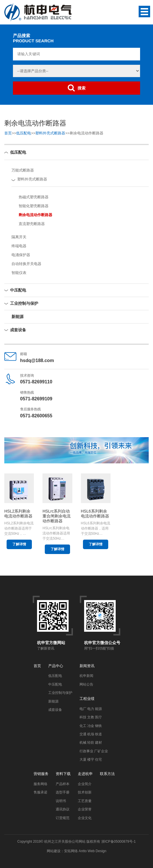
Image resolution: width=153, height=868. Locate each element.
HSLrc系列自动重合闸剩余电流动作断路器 (57, 516)
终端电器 (19, 246)
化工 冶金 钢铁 (91, 726)
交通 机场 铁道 (91, 734)
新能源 (18, 317)
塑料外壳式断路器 (50, 133)
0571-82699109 (36, 399)
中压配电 (18, 290)
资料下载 (63, 774)
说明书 (61, 801)
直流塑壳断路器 (32, 224)
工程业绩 (87, 699)
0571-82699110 (36, 382)
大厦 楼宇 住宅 (91, 759)
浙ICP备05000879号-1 (119, 842)
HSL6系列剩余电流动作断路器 (95, 514)
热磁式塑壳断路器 (34, 197)
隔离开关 (19, 237)
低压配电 (24, 133)
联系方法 (107, 774)
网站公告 (86, 684)
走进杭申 (85, 774)
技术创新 (85, 792)
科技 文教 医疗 (91, 717)
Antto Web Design (92, 851)
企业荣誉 (85, 809)
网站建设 (54, 851)
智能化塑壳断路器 (34, 206)
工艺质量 (85, 801)
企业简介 (85, 784)
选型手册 (63, 792)
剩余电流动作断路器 (35, 215)
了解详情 (19, 544)
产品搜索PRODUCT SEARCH (33, 38)
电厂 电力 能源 (91, 709)
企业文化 (85, 818)
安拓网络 (71, 851)
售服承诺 (40, 792)
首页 (8, 133)
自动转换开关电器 (26, 264)
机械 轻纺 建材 (91, 743)
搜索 (77, 88)
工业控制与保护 (24, 303)
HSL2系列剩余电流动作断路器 (18, 514)
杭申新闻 (86, 676)
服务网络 (40, 784)
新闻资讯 (87, 666)
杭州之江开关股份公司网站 (65, 842)
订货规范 (63, 818)
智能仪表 (19, 273)
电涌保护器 (21, 255)
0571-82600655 (36, 416)
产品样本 (63, 784)
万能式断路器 (23, 170)
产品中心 (56, 666)
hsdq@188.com (37, 360)
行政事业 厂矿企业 (94, 751)
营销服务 (41, 774)
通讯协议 (63, 809)
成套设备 (18, 330)
